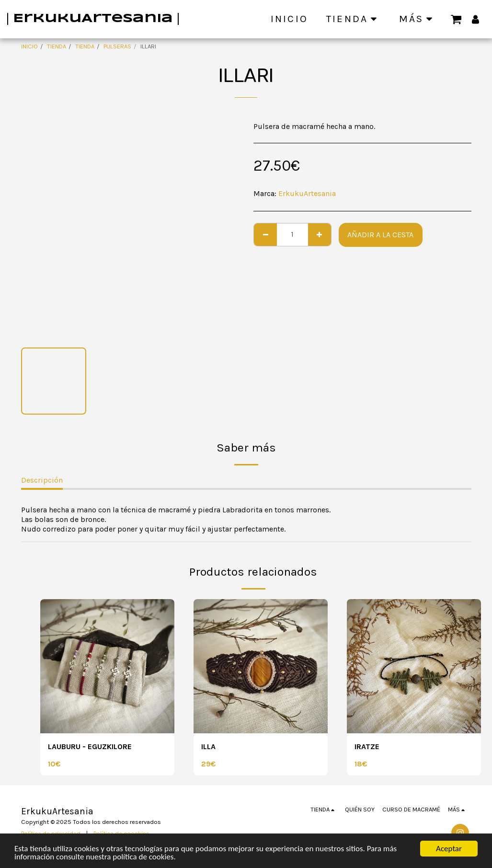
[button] (456, 19)
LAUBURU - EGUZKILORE (90, 746)
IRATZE (367, 746)
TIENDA (57, 46)
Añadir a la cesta (380, 235)
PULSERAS (117, 46)
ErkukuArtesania (307, 193)
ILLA (208, 746)
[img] (107, 666)
